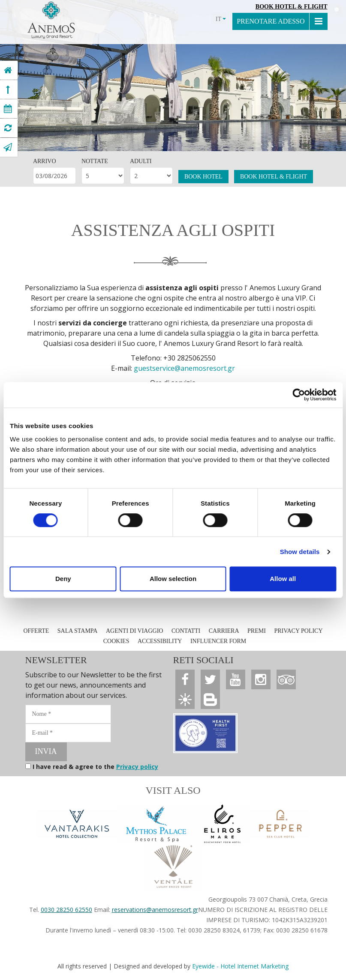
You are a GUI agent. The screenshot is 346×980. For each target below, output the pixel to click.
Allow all (283, 579)
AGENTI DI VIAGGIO (135, 631)
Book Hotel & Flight (292, 7)
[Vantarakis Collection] (77, 824)
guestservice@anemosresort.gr (184, 368)
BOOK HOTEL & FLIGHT (274, 177)
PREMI (257, 631)
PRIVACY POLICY (298, 631)
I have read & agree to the (95, 767)
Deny (63, 579)
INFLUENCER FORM (218, 641)
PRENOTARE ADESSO (271, 21)
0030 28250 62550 (66, 910)
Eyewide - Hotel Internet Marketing (240, 966)
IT (221, 19)
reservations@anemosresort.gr (155, 910)
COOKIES (116, 641)
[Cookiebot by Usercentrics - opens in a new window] (299, 395)
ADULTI (141, 161)
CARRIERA (224, 631)
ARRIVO (45, 161)
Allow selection (173, 579)
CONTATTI (186, 631)
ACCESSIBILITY (160, 641)
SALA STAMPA (78, 631)
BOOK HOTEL (203, 177)
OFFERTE (36, 631)
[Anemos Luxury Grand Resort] (8, 70)
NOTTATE (95, 161)
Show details (300, 552)
